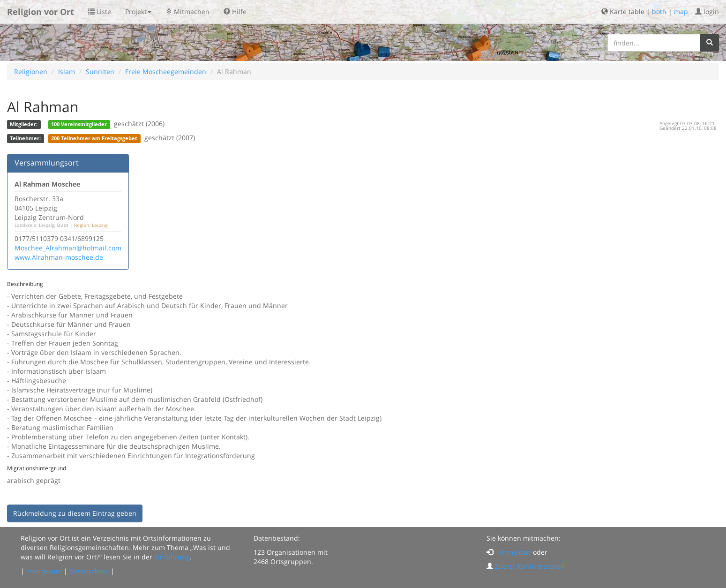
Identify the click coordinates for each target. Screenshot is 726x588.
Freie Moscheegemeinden (166, 72)
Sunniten (100, 72)
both (659, 11)
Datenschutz (89, 571)
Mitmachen (187, 11)
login (707, 11)
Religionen (31, 72)
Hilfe (235, 11)
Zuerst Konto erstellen (530, 566)
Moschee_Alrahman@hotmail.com (68, 248)
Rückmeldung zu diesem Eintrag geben (75, 513)
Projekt (138, 11)
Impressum (44, 571)
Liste (100, 11)
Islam (67, 72)
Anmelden (515, 552)
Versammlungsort (47, 163)
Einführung (172, 557)
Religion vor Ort (41, 12)
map (681, 11)
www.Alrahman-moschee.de (59, 257)
